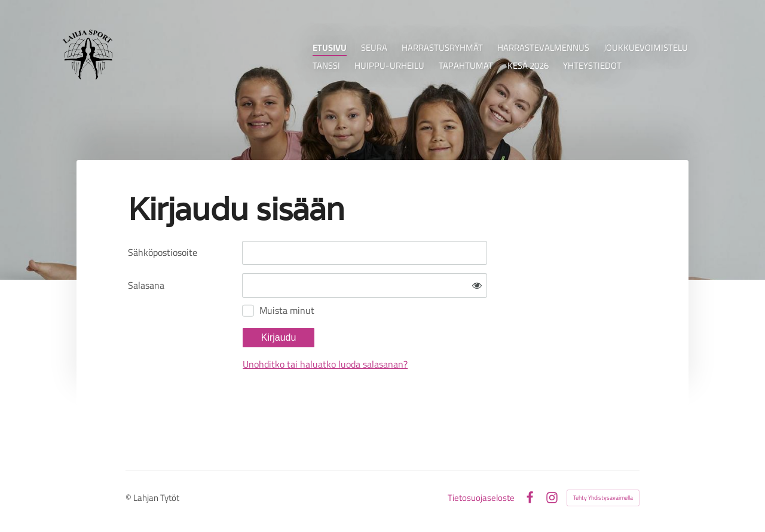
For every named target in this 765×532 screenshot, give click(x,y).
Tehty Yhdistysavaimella (603, 498)
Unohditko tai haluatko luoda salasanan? (325, 364)
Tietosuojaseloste (481, 498)
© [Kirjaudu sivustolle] (129, 498)
